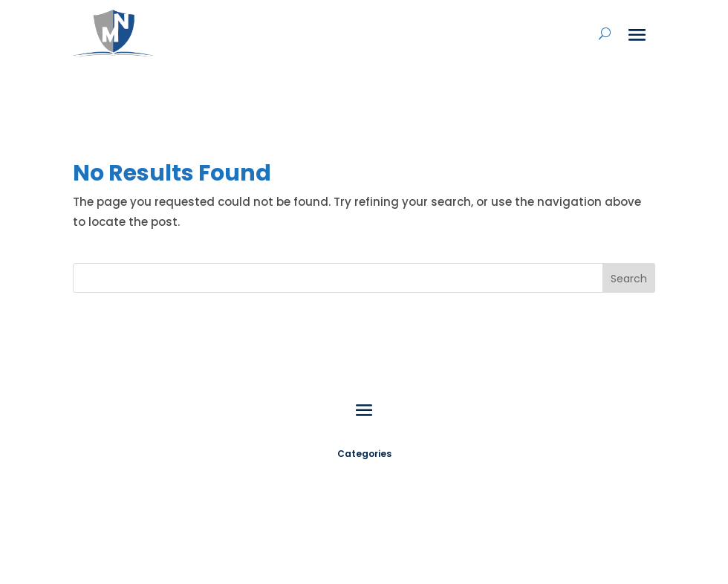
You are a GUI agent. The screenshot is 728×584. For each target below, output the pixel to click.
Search (629, 279)
